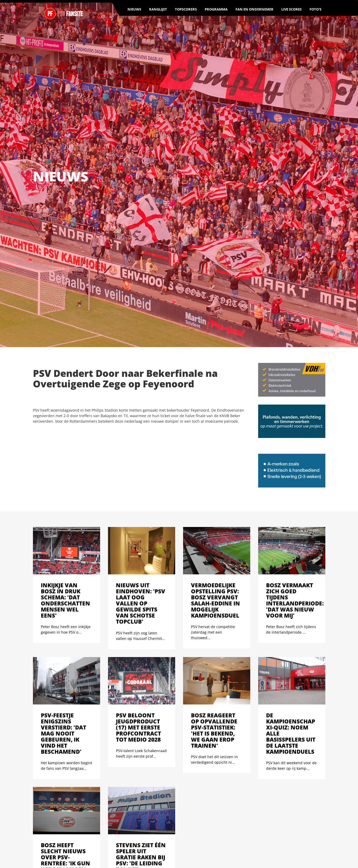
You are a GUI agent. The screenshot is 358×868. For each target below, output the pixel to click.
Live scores (291, 9)
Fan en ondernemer (254, 9)
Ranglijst (158, 9)
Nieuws (134, 9)
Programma (216, 9)
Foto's (315, 9)
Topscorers (186, 9)
